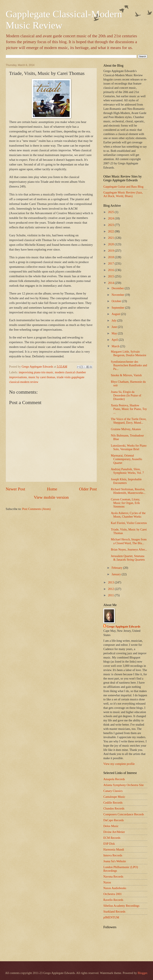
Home (52, 489)
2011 (111, 595)
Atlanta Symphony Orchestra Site (124, 785)
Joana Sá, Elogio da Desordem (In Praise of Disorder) (126, 395)
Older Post (88, 489)
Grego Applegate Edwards (123, 627)
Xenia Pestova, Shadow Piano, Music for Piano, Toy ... (129, 409)
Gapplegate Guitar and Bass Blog (123, 187)
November (118, 295)
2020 (111, 244)
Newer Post (15, 489)
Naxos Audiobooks (115, 888)
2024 (111, 218)
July (115, 321)
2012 (111, 589)
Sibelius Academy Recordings (121, 906)
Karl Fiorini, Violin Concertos (129, 523)
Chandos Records (114, 808)
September (118, 308)
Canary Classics (113, 791)
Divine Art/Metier (114, 832)
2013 (111, 582)
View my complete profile (119, 764)
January (117, 574)
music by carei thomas (42, 377)
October (117, 301)
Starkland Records (114, 912)
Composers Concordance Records (124, 814)
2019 (111, 251)
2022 (111, 231)
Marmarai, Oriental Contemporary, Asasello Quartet (126, 459)
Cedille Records (113, 803)
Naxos (107, 882)
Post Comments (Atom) (36, 509)
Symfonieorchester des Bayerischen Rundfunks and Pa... (129, 365)
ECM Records (112, 838)
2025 (111, 212)
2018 (111, 257)
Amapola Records (114, 779)
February (117, 568)
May (115, 333)
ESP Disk (109, 844)
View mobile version (51, 497)
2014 (111, 283)
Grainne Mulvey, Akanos (126, 429)
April (115, 340)
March (116, 346)
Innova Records (113, 855)
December (118, 288)
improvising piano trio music (36, 372)
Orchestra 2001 (113, 894)
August (116, 314)
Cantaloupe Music (114, 797)
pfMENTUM (111, 917)
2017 (111, 264)
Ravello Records (113, 900)
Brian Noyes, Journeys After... (129, 550)
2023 (111, 225)
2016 (111, 270)
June (115, 327)
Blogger (142, 973)
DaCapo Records (114, 820)
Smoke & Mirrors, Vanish (126, 375)
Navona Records (113, 877)
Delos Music (111, 826)
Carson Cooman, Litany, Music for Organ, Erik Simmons (125, 503)
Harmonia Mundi (114, 850)
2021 (111, 238)
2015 (111, 276)
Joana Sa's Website (115, 861)
